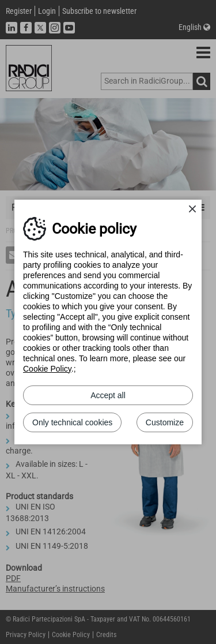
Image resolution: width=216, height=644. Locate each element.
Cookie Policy (47, 369)
